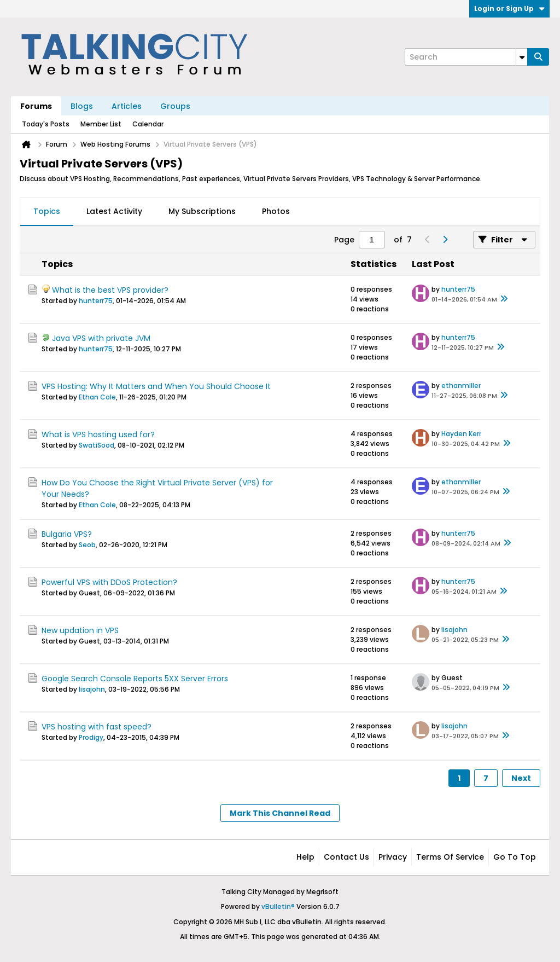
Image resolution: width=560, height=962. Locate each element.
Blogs (82, 106)
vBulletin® (278, 906)
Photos (276, 211)
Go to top (515, 857)
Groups (175, 106)
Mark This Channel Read (280, 813)
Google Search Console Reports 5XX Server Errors (135, 679)
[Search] (466, 57)
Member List (101, 124)
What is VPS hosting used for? (98, 434)
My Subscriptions (202, 211)
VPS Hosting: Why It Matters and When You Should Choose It (156, 386)
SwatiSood (97, 445)
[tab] (47, 212)
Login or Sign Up (509, 8)
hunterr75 (96, 301)
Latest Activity (114, 211)
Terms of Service (450, 857)
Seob (87, 545)
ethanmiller (461, 386)
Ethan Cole (97, 397)
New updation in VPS (80, 630)
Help (305, 857)
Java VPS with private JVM (101, 338)
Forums (36, 106)
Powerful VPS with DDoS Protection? (109, 582)
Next (521, 778)
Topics (47, 211)
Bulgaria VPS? (67, 534)
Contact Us (346, 857)
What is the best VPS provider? (110, 290)
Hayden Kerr (461, 434)
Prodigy (91, 737)
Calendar (148, 124)
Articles (127, 106)
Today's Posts (46, 124)
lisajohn (454, 630)
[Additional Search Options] (522, 57)
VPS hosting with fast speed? (97, 727)
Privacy (393, 857)
